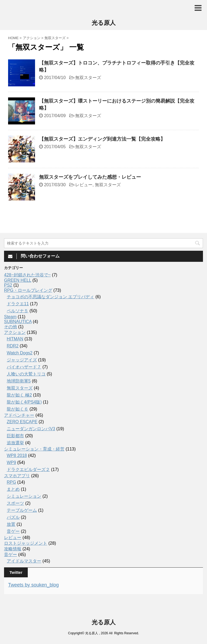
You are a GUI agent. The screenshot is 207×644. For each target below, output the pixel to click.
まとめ (13, 489)
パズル (13, 517)
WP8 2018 (17, 455)
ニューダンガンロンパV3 (31, 429)
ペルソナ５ (18, 311)
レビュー (84, 185)
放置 (11, 524)
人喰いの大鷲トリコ (26, 374)
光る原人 (104, 23)
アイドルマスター (24, 561)
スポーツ (15, 503)
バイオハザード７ (24, 367)
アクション (15, 332)
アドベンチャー (19, 415)
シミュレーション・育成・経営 (34, 449)
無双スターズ (88, 78)
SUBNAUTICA (18, 322)
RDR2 (13, 346)
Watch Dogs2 (20, 353)
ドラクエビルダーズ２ (28, 470)
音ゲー (13, 531)
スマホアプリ (17, 476)
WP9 (11, 462)
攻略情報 (13, 549)
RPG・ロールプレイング (28, 290)
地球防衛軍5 (19, 381)
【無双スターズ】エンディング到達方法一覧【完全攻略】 (102, 139)
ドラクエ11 (18, 304)
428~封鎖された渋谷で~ (27, 275)
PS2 (8, 285)
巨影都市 (15, 436)
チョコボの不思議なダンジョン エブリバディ (50, 297)
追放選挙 (15, 443)
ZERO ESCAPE (22, 422)
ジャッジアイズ (22, 360)
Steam (10, 317)
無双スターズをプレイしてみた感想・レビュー (90, 177)
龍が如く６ (18, 409)
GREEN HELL (18, 280)
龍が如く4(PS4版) (24, 402)
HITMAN (15, 339)
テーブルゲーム (22, 510)
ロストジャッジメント (26, 543)
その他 (11, 327)
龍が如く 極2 (19, 395)
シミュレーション (24, 496)
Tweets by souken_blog (33, 585)
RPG (11, 482)
